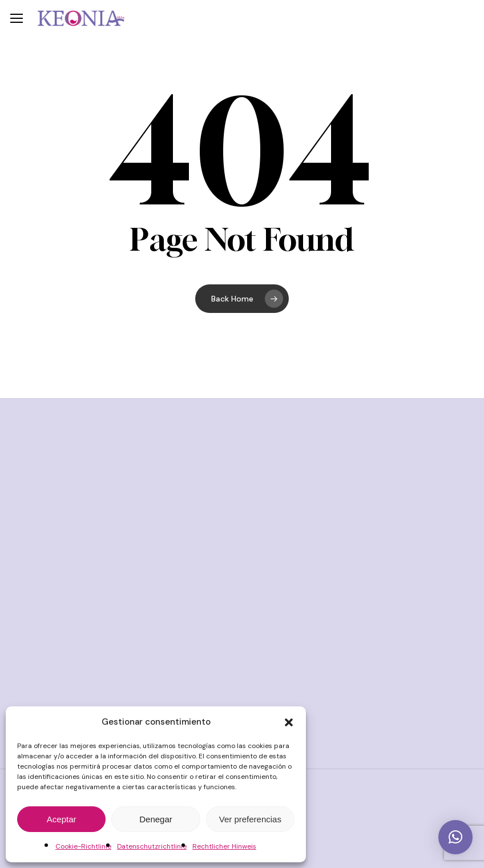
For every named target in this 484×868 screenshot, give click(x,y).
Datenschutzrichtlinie (152, 846)
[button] (289, 722)
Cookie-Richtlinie (83, 846)
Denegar (156, 819)
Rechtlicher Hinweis (224, 846)
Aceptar (62, 819)
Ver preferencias (250, 819)
